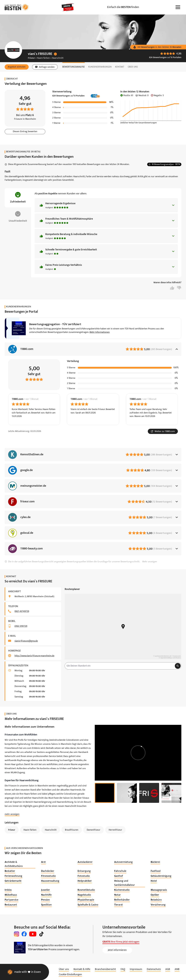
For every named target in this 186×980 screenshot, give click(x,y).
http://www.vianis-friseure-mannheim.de (34, 656)
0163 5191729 (21, 626)
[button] (17, 67)
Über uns (133, 67)
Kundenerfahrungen (100, 67)
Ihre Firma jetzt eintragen (121, 942)
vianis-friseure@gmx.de (26, 641)
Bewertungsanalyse (74, 67)
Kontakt (120, 67)
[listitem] (20, 864)
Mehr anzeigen (150, 562)
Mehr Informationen (100, 332)
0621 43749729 (22, 611)
